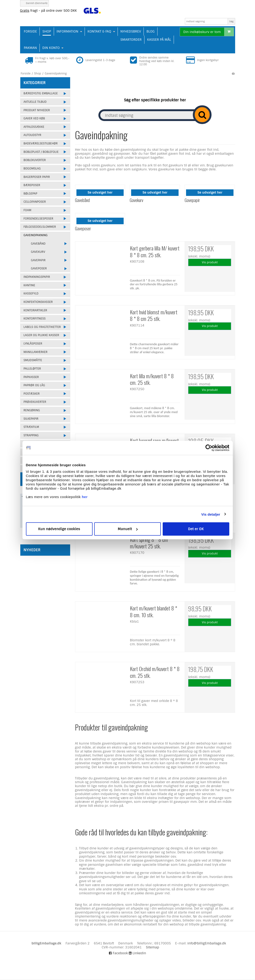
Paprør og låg (34, 385)
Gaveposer (39, 268)
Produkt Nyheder (37, 110)
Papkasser (31, 377)
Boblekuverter (35, 160)
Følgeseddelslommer (40, 227)
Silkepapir (31, 419)
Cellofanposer (35, 202)
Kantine (29, 285)
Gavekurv (38, 252)
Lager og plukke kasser (41, 335)
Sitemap (152, 947)
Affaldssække (34, 127)
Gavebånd (38, 244)
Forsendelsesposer (38, 219)
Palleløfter (32, 369)
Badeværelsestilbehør (41, 143)
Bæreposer (32, 185)
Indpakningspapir (37, 277)
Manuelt (128, 529)
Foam (28, 210)
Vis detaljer (211, 514)
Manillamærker (36, 352)
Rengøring (32, 410)
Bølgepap (31, 194)
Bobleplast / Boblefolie (41, 152)
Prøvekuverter (35, 402)
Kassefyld (31, 294)
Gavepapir (38, 260)
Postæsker (32, 394)
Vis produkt (210, 262)
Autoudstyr (32, 135)
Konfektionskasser (38, 302)
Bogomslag (32, 169)
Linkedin (137, 953)
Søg (232, 21)
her (85, 497)
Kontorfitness (35, 319)
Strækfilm (31, 427)
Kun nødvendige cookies (59, 529)
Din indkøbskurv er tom (208, 32)
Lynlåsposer (33, 344)
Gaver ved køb (34, 118)
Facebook (118, 953)
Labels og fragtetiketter (42, 327)
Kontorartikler (35, 310)
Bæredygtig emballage (41, 93)
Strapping (31, 435)
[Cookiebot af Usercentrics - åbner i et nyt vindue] (209, 448)
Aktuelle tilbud (35, 102)
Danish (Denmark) (34, 3)
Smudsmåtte (33, 360)
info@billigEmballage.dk (207, 943)
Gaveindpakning (36, 235)
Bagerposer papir (37, 177)
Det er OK (196, 529)
